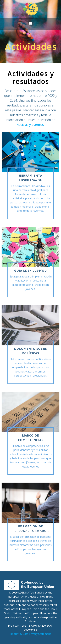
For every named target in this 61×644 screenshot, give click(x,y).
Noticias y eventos (30, 125)
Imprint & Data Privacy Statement (31, 634)
